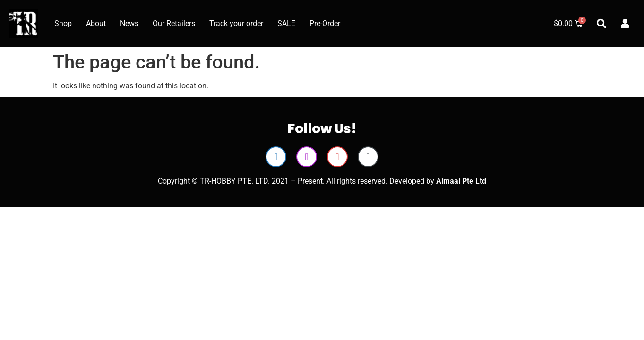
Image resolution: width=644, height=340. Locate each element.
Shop (63, 23)
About (96, 23)
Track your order (236, 23)
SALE (286, 23)
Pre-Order (325, 23)
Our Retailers (174, 23)
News (129, 23)
